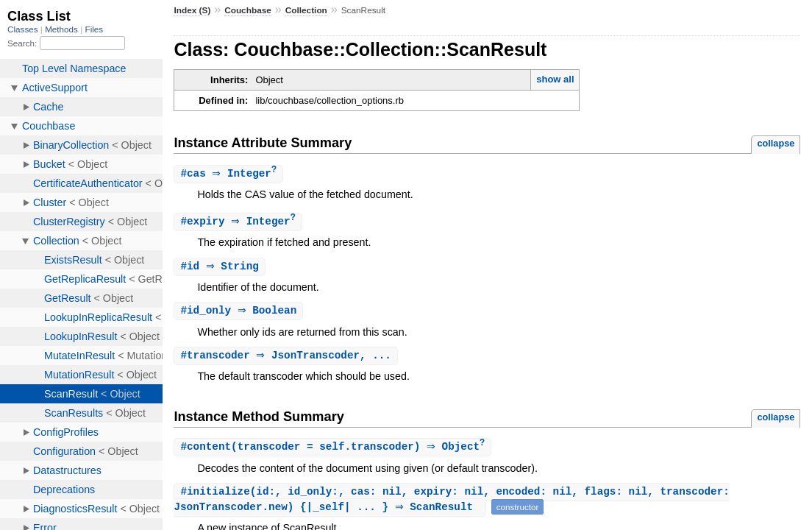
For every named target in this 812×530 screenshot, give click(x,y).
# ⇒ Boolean (240, 313)
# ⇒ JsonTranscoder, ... (288, 359)
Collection (306, 10)
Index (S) (192, 10)
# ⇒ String (221, 268)
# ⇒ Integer (230, 174)
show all (555, 79)
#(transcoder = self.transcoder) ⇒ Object (334, 451)
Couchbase (248, 10)
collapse (776, 143)
